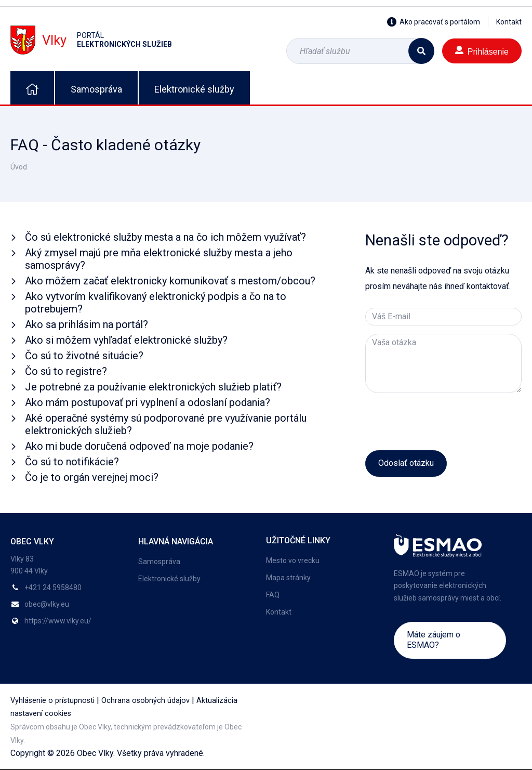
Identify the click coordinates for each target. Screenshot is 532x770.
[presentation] (444, 422)
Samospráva (96, 89)
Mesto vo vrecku (293, 560)
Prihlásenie (482, 51)
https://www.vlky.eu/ (58, 621)
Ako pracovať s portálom (434, 22)
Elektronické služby (194, 89)
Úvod (19, 167)
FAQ (273, 595)
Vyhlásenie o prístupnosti (52, 701)
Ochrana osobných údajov (145, 701)
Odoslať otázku (406, 463)
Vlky (91, 40)
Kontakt (509, 22)
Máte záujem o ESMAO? (434, 640)
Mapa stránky (288, 578)
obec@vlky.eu (47, 604)
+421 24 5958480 (53, 588)
